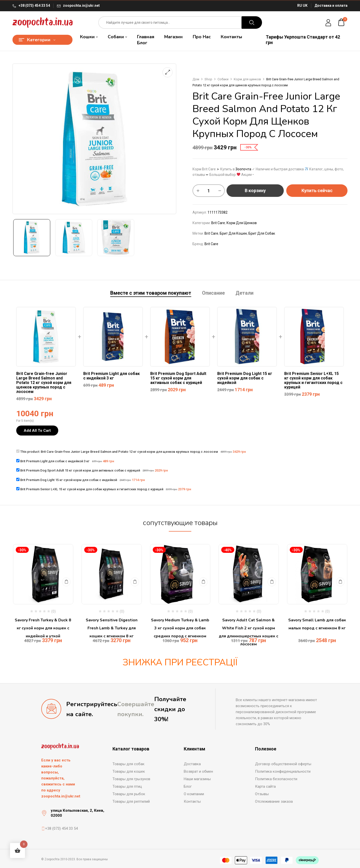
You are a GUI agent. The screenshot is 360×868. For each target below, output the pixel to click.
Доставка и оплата (331, 6)
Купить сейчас (317, 190)
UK (305, 6)
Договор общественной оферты (283, 764)
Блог (188, 786)
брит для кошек (233, 233)
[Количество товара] (209, 191)
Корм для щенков (247, 79)
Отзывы (262, 794)
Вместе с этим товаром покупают (151, 293)
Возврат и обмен (198, 771)
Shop (208, 79)
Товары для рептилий (131, 801)
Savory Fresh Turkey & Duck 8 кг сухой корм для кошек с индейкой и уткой (43, 628)
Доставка (192, 764)
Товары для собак (128, 764)
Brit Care (218, 223)
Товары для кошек (129, 771)
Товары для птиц (127, 786)
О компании (194, 794)
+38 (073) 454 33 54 (34, 6)
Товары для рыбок (129, 794)
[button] (341, 23)
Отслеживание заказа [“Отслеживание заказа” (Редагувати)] (274, 801)
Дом (196, 79)
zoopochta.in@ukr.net (81, 6)
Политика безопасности (276, 779)
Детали (244, 293)
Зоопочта (243, 169)
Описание (213, 293)
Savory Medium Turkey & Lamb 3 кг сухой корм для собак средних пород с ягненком (180, 628)
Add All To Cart (37, 430)
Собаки (223, 79)
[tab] (151, 294)
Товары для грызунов (131, 779)
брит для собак (262, 233)
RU (300, 6)
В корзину (255, 190)
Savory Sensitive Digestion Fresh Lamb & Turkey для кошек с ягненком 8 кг (112, 628)
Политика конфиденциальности (283, 771)
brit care (211, 233)
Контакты (192, 801)
